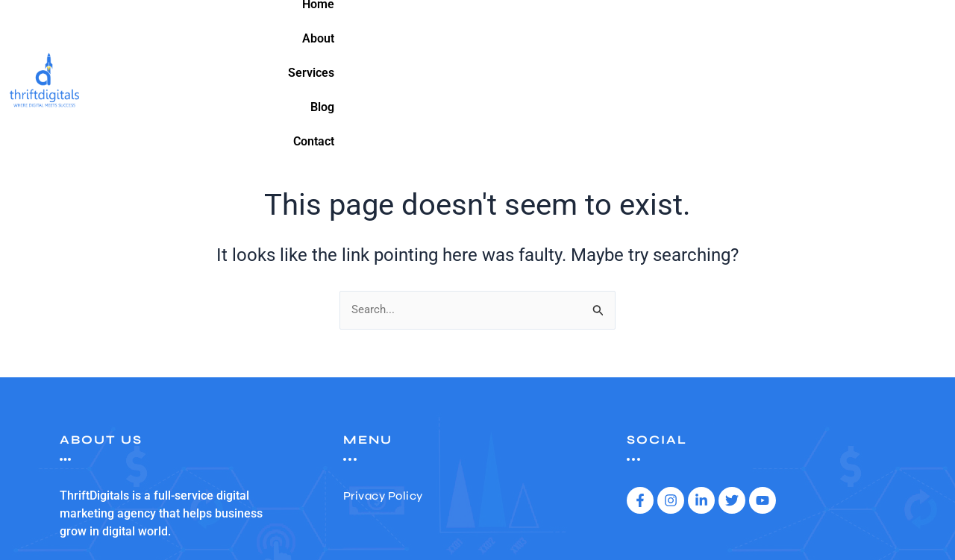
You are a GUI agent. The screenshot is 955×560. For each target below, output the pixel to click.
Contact (897, 28)
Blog (842, 28)
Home (669, 28)
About (723, 28)
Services (785, 28)
